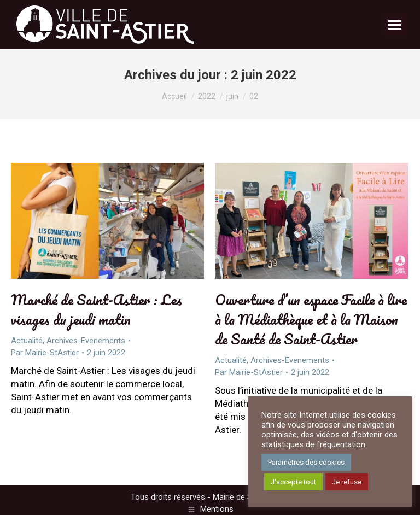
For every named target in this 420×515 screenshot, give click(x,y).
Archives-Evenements (86, 341)
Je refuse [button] (347, 482)
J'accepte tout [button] (293, 482)
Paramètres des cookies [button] (306, 462)
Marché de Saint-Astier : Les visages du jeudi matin (97, 309)
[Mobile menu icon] (395, 25)
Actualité (27, 341)
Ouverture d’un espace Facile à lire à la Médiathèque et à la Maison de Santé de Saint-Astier (311, 319)
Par (45, 353)
